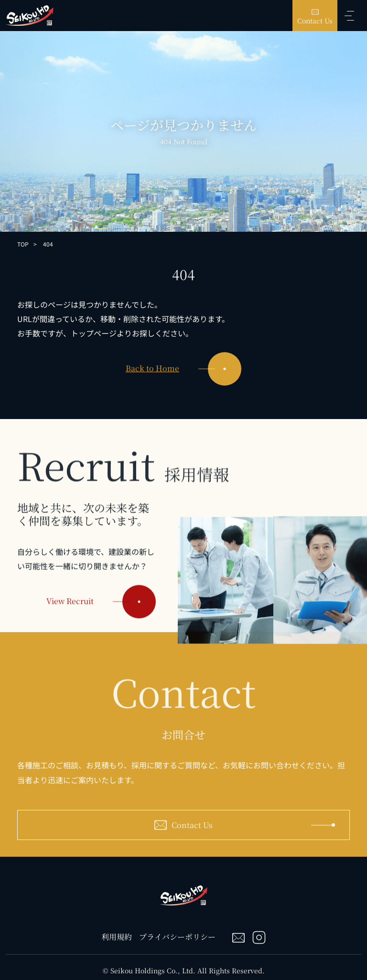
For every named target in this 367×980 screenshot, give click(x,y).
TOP (23, 244)
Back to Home (183, 369)
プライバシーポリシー (177, 937)
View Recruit (101, 610)
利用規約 (117, 937)
